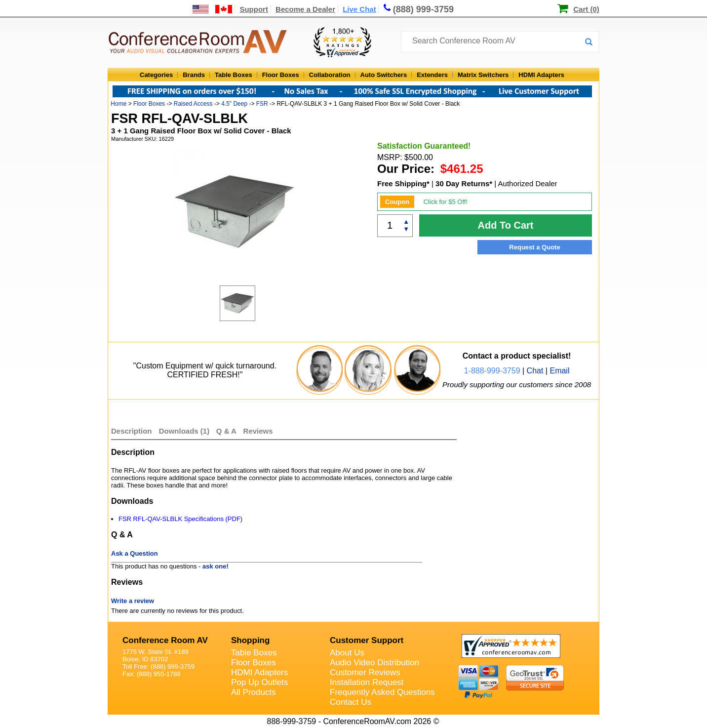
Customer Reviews (365, 672)
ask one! (216, 566)
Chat (535, 371)
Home (118, 104)
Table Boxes (234, 75)
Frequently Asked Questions (382, 692)
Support (254, 9)
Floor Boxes (281, 75)
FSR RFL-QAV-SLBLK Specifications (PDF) (180, 519)
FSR (262, 104)
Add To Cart (506, 225)
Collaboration (330, 75)
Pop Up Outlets (259, 682)
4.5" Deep (234, 104)
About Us (347, 653)
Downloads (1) (184, 431)
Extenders (432, 75)
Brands (194, 75)
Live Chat (359, 9)
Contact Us (351, 702)
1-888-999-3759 (492, 371)
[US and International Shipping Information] (213, 9)
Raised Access (193, 104)
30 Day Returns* (464, 183)
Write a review (133, 601)
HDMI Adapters (541, 75)
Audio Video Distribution (374, 663)
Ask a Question (135, 553)
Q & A (227, 431)
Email (559, 371)
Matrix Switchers (483, 75)
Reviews (258, 431)
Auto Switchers (384, 75)
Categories (156, 75)
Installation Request (367, 682)
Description (132, 431)
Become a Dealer (305, 9)
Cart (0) (586, 9)
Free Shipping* (403, 183)
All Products (254, 692)
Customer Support (367, 640)
